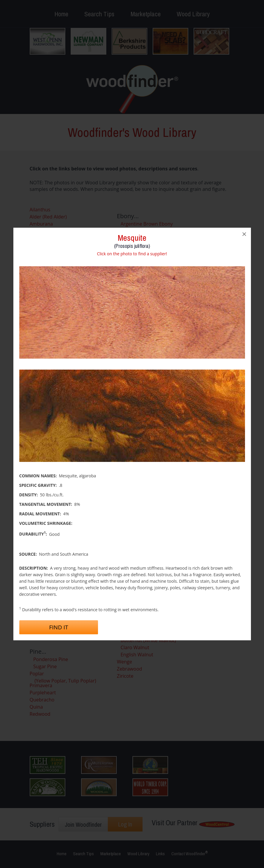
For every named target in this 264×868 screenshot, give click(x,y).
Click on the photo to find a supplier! (132, 254)
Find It (59, 627)
